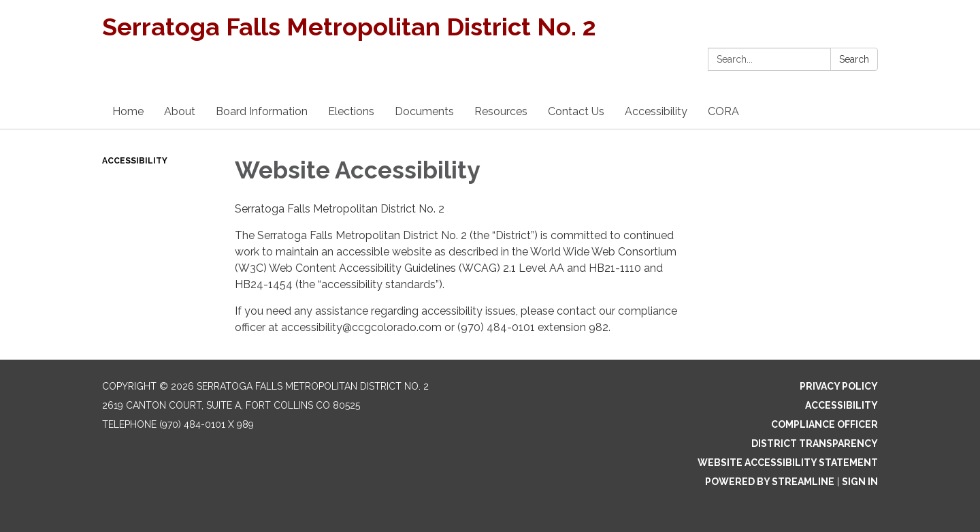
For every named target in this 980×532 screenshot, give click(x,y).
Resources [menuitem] (501, 111)
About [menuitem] (180, 111)
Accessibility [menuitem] (656, 111)
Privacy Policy (839, 386)
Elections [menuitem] (351, 111)
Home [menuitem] (128, 111)
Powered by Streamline (770, 482)
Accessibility (135, 161)
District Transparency (815, 443)
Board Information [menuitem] (262, 111)
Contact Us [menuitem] (576, 111)
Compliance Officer (824, 424)
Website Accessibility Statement (788, 463)
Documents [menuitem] (424, 111)
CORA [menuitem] (723, 111)
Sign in (860, 482)
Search (854, 59)
